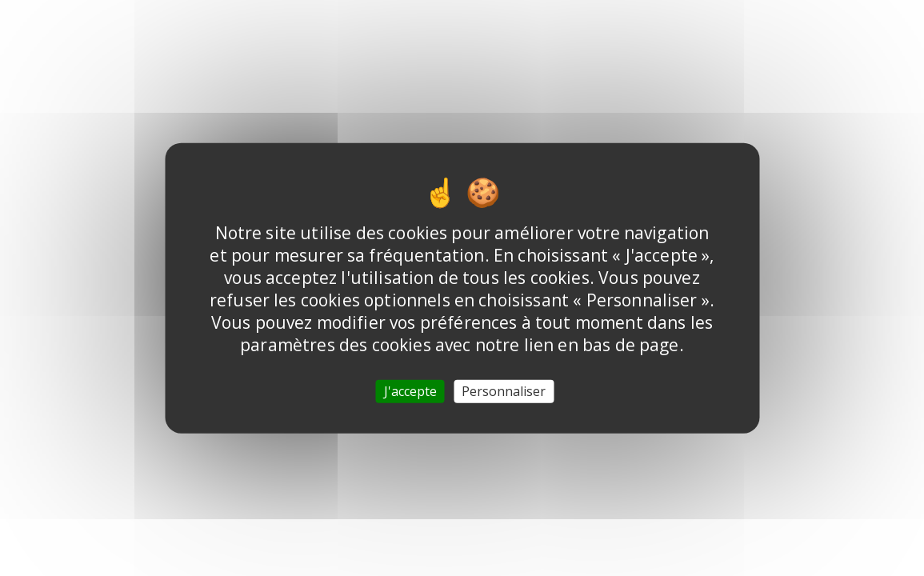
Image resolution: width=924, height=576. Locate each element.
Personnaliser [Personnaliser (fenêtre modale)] (504, 390)
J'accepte (410, 390)
